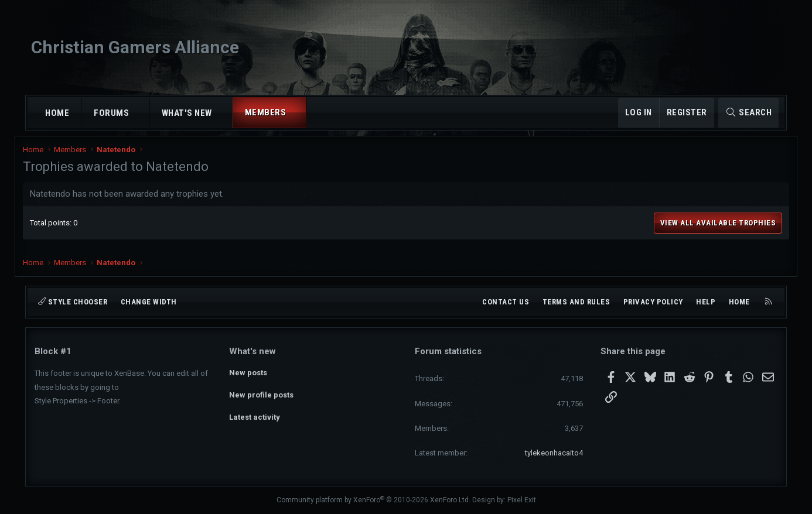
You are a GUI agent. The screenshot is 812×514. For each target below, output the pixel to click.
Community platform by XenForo (373, 500)
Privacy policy (653, 302)
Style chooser (73, 302)
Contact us (506, 302)
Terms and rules (576, 302)
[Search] (748, 113)
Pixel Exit (522, 500)
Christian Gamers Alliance (135, 47)
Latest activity (255, 414)
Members (266, 112)
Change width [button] (149, 302)
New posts (248, 372)
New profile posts (261, 393)
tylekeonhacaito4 (554, 453)
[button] (140, 113)
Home (57, 113)
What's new (187, 113)
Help (706, 302)
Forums (111, 113)
